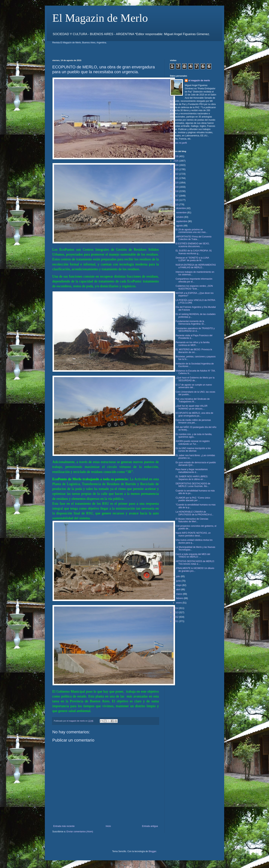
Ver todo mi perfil (178, 143)
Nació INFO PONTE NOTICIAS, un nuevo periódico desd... (193, 534)
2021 (176, 178)
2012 (176, 617)
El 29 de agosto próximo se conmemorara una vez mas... (191, 231)
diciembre (181, 208)
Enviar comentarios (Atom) (80, 832)
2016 (176, 200)
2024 (176, 165)
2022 (176, 174)
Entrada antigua (150, 826)
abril (179, 590)
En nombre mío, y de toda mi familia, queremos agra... (194, 436)
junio (179, 581)
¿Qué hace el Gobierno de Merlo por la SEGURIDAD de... (195, 379)
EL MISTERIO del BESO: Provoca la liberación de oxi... (194, 351)
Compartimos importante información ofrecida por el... (194, 280)
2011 (176, 621)
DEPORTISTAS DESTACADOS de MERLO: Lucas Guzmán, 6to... (193, 485)
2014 (176, 608)
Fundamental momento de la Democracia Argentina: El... (191, 323)
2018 (176, 191)
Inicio (108, 826)
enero (179, 603)
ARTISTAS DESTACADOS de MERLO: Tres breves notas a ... (195, 563)
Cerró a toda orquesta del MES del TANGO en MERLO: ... (193, 556)
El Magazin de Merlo (100, 18)
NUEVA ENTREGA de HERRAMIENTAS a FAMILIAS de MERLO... (196, 266)
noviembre (182, 213)
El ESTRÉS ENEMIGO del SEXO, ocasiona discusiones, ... (193, 245)
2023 (176, 169)
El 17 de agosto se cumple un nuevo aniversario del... (194, 386)
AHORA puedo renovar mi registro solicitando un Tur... (193, 442)
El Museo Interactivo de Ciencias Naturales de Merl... (192, 520)
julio (178, 576)
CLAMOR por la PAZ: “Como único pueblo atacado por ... (193, 499)
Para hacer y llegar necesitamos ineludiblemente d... (192, 471)
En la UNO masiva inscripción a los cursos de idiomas (193, 450)
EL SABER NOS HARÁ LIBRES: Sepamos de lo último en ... (192, 478)
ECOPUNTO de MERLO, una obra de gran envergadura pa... (194, 414)
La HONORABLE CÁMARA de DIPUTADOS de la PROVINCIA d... (194, 513)
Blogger (152, 851)
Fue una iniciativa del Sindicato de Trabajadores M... (193, 400)
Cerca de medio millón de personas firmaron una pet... (193, 421)
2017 (176, 196)
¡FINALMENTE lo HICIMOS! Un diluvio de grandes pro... (195, 570)
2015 (176, 205)
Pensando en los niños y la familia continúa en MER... (193, 344)
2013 (176, 612)
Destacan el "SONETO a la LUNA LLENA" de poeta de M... (192, 259)
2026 (176, 156)
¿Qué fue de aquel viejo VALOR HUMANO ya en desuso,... (192, 407)
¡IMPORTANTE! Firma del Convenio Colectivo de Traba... (194, 238)
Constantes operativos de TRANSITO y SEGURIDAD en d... (195, 330)
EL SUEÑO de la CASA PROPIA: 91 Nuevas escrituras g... (194, 252)
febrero (180, 598)
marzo (180, 594)
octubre (180, 217)
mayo (179, 585)
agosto (180, 226)
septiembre (182, 221)
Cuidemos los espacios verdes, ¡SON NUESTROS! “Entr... (194, 287)
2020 (176, 183)
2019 (176, 187)
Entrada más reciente (64, 826)
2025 (176, 161)
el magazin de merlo (199, 81)
